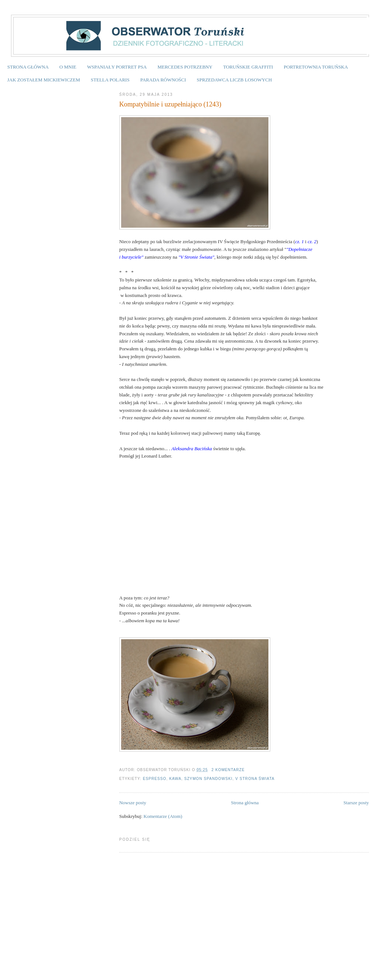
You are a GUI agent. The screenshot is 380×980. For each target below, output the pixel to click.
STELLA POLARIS (110, 80)
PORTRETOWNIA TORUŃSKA (316, 67)
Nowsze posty (133, 803)
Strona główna (245, 803)
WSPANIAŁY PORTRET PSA (117, 67)
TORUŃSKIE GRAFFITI (248, 67)
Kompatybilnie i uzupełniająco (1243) (170, 104)
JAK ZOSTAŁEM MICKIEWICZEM (44, 80)
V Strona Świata (255, 779)
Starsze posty (356, 803)
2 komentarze (228, 770)
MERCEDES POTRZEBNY (185, 67)
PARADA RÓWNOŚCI (163, 80)
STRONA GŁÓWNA (28, 67)
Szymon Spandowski (208, 779)
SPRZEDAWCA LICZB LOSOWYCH (234, 80)
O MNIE (68, 67)
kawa (175, 779)
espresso (155, 779)
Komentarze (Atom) (163, 816)
